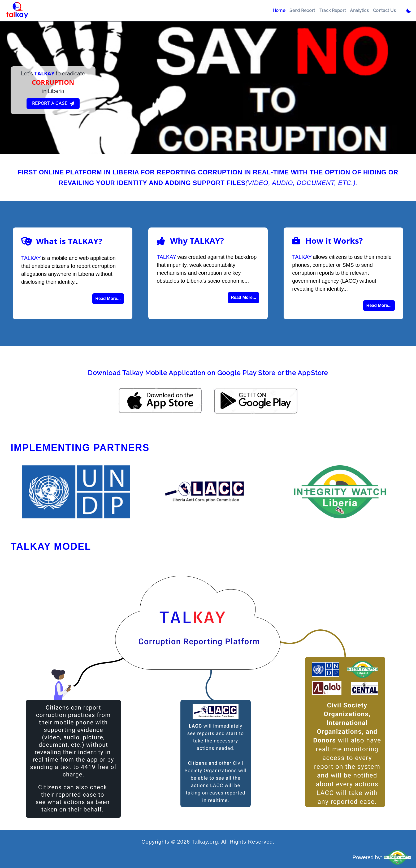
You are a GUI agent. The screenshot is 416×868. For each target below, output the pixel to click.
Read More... (108, 298)
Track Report (333, 10)
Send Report (302, 10)
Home (279, 10)
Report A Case (53, 103)
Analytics (359, 10)
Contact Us (384, 10)
